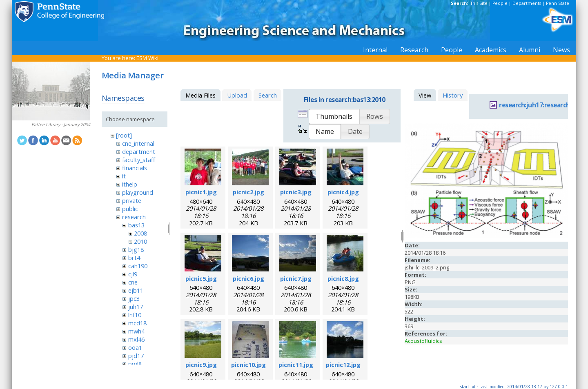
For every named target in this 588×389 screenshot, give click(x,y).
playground (138, 192)
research (134, 217)
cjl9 (133, 274)
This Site (479, 3)
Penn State (558, 3)
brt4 (134, 258)
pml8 (135, 364)
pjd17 (136, 356)
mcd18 (137, 323)
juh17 (136, 307)
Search (268, 95)
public (130, 209)
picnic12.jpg (343, 365)
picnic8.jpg (343, 278)
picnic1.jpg (201, 192)
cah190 (138, 266)
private (132, 200)
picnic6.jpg (248, 278)
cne (133, 282)
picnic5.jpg (201, 278)
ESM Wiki (147, 58)
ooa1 (135, 347)
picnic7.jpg (296, 278)
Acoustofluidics (423, 341)
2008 (140, 233)
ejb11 (136, 290)
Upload (237, 95)
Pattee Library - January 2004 (61, 124)
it (124, 176)
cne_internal (138, 143)
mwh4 (136, 331)
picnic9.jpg (201, 365)
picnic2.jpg (248, 192)
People (500, 3)
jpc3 (134, 298)
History (453, 95)
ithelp (130, 184)
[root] (124, 135)
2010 (140, 241)
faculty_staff (139, 160)
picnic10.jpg (248, 365)
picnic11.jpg (296, 365)
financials (135, 168)
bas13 (136, 225)
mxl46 (136, 339)
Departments (527, 3)
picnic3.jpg (296, 192)
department (139, 151)
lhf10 (135, 315)
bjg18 (136, 249)
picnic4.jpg (343, 192)
